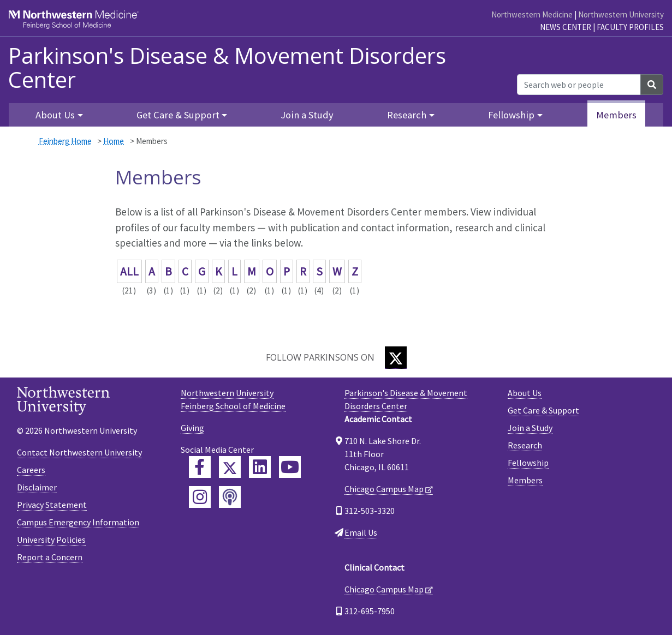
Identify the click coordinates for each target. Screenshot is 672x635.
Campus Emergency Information (78, 522)
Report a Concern (50, 557)
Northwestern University (621, 14)
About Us (525, 393)
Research (525, 445)
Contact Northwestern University (79, 452)
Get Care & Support (543, 410)
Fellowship (528, 463)
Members (616, 115)
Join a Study (307, 115)
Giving (192, 428)
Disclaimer (37, 487)
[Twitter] (396, 358)
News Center (566, 27)
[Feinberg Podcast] (230, 497)
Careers (31, 470)
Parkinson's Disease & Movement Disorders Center (227, 68)
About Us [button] (55, 115)
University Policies (51, 540)
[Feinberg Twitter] (230, 467)
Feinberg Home (65, 141)
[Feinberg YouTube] (290, 467)
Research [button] (407, 115)
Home (114, 141)
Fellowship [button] (511, 115)
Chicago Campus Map (384, 489)
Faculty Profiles (630, 27)
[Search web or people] (579, 85)
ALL (129, 271)
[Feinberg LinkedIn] (260, 467)
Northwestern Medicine (532, 14)
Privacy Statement (52, 505)
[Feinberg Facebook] (200, 467)
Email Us (361, 532)
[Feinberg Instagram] (200, 497)
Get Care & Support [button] (178, 115)
